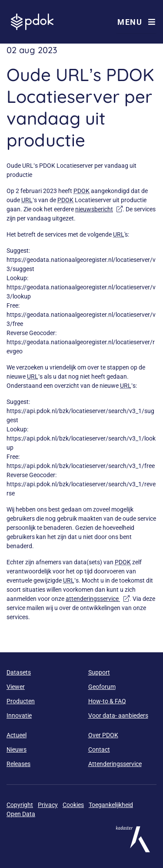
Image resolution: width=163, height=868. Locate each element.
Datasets (19, 672)
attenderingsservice (98, 599)
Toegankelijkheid (111, 805)
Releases (18, 764)
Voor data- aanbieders (118, 715)
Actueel (17, 735)
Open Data (21, 814)
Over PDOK (103, 735)
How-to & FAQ (107, 701)
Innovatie (19, 715)
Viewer (16, 687)
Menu (136, 22)
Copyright (20, 805)
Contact (99, 749)
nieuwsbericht (99, 209)
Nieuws (17, 749)
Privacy (48, 805)
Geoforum (102, 687)
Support (99, 672)
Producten (21, 701)
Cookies (73, 805)
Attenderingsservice (115, 764)
